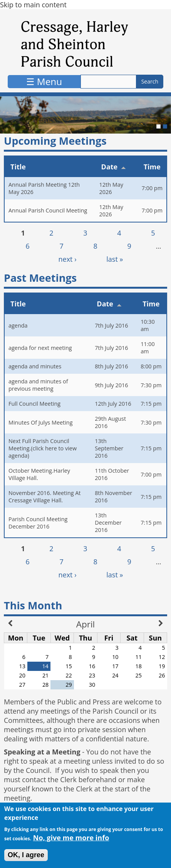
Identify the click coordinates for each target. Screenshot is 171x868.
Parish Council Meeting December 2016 (38, 523)
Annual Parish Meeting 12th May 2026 (44, 188)
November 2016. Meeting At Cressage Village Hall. (45, 497)
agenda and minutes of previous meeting (38, 385)
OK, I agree (26, 857)
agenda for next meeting (40, 348)
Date (114, 167)
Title (18, 167)
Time (152, 167)
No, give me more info (71, 840)
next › (68, 259)
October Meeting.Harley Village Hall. (39, 474)
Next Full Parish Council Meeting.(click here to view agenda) (43, 448)
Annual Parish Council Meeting (48, 210)
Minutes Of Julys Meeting (40, 422)
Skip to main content (33, 5)
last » (115, 259)
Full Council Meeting (34, 404)
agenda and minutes (35, 366)
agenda (18, 325)
